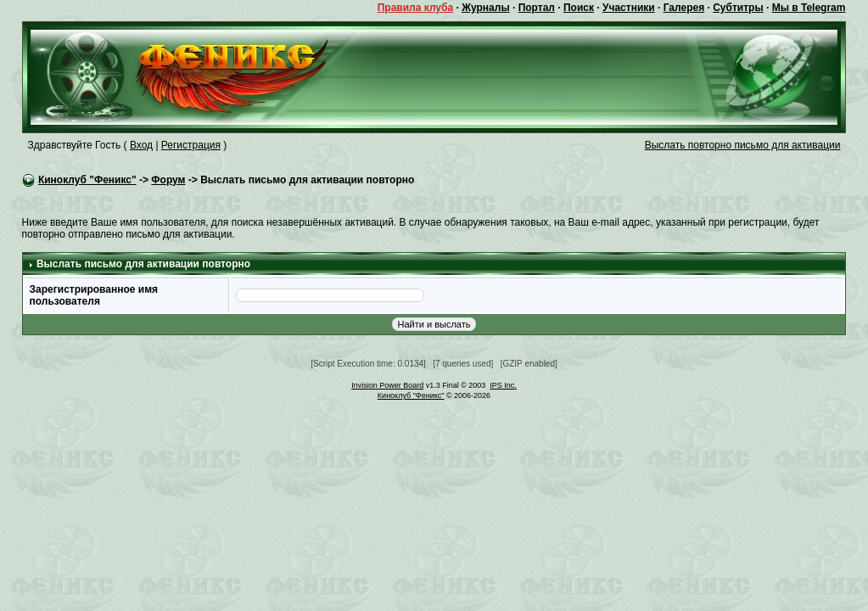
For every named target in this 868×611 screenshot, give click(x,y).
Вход (141, 145)
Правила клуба (415, 8)
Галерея (684, 8)
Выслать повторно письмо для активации (743, 145)
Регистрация (191, 145)
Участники (629, 8)
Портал (537, 8)
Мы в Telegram (809, 8)
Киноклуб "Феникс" (87, 180)
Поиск (579, 8)
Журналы (485, 8)
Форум (168, 180)
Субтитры (738, 8)
